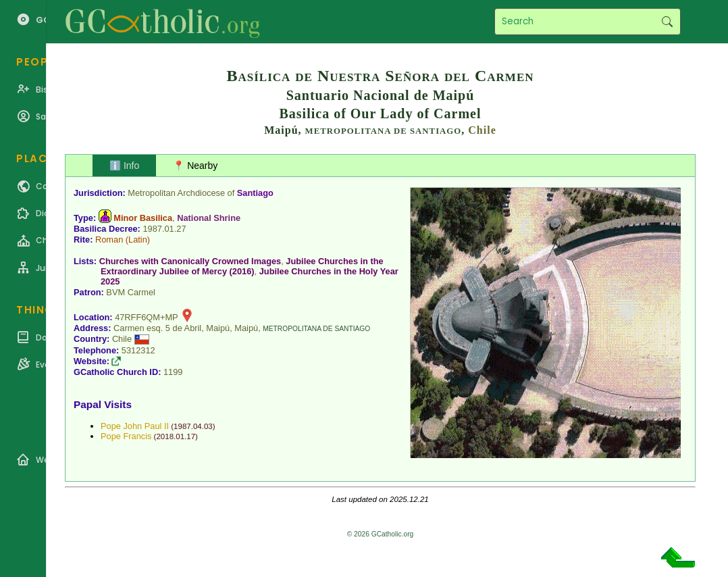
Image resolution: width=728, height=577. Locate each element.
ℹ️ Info (124, 166)
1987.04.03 (193, 426)
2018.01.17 (176, 436)
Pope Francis (126, 436)
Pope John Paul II (135, 426)
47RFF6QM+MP (146, 317)
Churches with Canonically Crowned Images (190, 261)
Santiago (255, 193)
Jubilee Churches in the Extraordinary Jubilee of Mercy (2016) (242, 266)
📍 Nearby (195, 166)
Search (667, 22)
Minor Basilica (143, 218)
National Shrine (209, 218)
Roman (109, 240)
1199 (173, 372)
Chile (482, 130)
